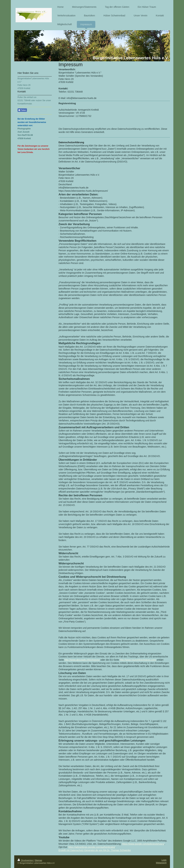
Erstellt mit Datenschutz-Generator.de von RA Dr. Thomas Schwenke (95, 850)
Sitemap (38, 860)
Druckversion (26, 860)
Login (164, 860)
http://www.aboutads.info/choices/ (82, 660)
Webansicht (161, 863)
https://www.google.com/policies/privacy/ (143, 844)
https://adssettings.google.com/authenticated (92, 847)
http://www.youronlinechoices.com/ (138, 660)
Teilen (22, 110)
